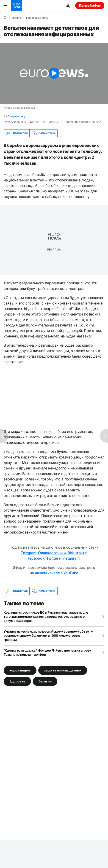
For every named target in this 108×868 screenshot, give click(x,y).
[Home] (5, 18)
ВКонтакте (77, 553)
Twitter (52, 558)
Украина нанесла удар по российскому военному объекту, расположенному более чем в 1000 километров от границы (49, 635)
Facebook (36, 558)
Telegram (28, 553)
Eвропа (16, 18)
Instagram (71, 558)
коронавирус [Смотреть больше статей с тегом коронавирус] (20, 670)
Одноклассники (51, 553)
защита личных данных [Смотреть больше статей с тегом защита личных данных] (63, 670)
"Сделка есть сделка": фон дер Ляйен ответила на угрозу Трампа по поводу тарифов (47, 652)
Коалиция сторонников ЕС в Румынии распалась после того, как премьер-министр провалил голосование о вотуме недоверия (46, 616)
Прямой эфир (90, 5)
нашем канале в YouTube (57, 573)
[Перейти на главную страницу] (17, 5)
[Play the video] (54, 73)
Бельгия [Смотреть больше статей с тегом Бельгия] (45, 681)
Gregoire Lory (16, 116)
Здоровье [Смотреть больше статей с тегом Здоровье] (17, 681)
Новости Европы (37, 18)
